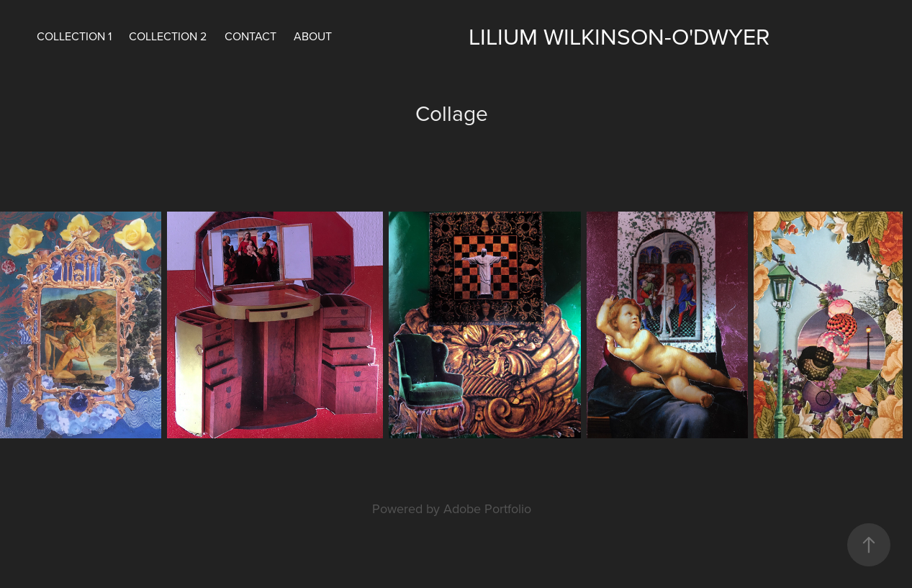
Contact (250, 36)
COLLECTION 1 (74, 36)
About (313, 36)
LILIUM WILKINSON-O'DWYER (619, 36)
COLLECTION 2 (168, 36)
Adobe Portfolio (487, 508)
